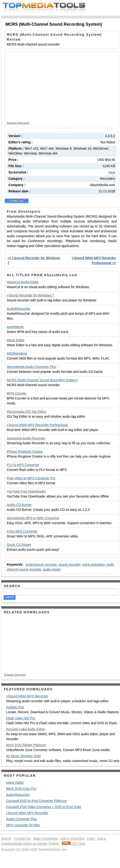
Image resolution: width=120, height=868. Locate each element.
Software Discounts (18, 123)
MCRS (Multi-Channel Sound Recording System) (42, 380)
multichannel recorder (41, 565)
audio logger (52, 569)
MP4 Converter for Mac (23, 825)
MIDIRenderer (17, 353)
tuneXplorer (15, 327)
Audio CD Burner (19, 505)
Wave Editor (16, 340)
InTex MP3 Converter (22, 531)
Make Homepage (45, 839)
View (112, 172)
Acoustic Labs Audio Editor (26, 729)
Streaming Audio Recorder (26, 438)
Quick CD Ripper (19, 545)
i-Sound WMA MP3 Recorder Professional (37, 425)
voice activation (93, 565)
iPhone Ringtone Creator (25, 452)
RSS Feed (74, 843)
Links (91, 839)
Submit (6, 839)
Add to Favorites (73, 839)
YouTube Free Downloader (26, 491)
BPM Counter (17, 393)
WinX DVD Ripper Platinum (26, 745)
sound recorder (69, 565)
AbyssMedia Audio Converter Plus (32, 367)
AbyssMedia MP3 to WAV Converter (33, 518)
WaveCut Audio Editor (23, 282)
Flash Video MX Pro (21, 718)
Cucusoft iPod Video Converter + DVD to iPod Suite (44, 807)
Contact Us (22, 839)
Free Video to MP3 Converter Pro (31, 478)
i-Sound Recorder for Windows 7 (30, 295)
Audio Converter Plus (22, 819)
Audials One (15, 707)
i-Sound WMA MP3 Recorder (27, 696)
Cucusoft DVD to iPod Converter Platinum (36, 801)
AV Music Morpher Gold (23, 756)
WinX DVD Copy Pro (21, 789)
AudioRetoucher (18, 309)
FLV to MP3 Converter (23, 465)
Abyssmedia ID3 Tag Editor (27, 412)
